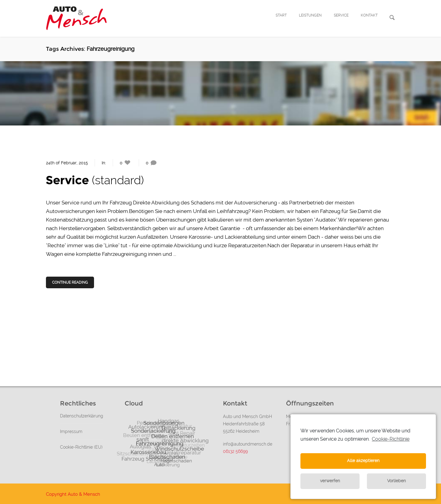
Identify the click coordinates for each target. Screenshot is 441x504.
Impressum (71, 431)
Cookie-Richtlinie (391, 439)
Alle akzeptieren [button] (363, 461)
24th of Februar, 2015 (67, 163)
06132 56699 (235, 451)
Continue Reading (70, 282)
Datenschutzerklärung (82, 416)
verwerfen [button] (330, 481)
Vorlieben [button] (396, 481)
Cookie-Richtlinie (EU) (81, 447)
